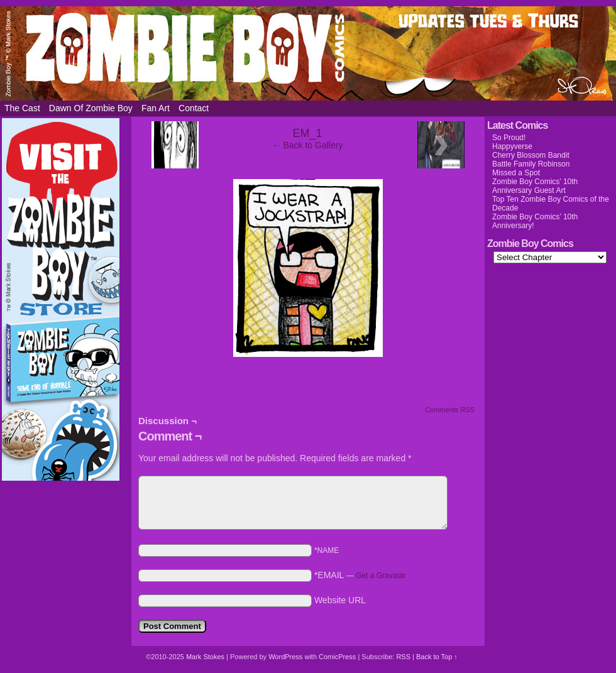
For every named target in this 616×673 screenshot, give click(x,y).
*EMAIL (360, 575)
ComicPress (337, 657)
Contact (194, 108)
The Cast (22, 108)
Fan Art (156, 108)
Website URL (340, 600)
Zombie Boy (308, 53)
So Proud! (509, 138)
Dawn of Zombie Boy (91, 108)
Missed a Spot (516, 173)
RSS (403, 657)
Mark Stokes (206, 657)
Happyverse (512, 146)
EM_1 (307, 133)
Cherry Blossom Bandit (531, 155)
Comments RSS (450, 410)
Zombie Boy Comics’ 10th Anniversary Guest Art (535, 186)
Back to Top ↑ (437, 657)
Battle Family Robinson (531, 164)
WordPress (285, 657)
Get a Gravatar (381, 576)
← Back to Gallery (308, 145)
